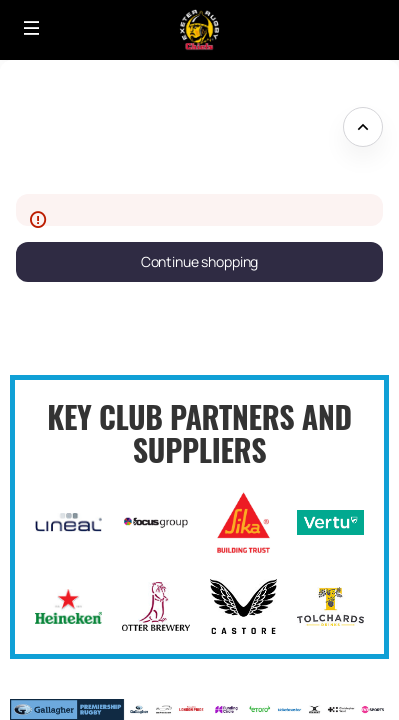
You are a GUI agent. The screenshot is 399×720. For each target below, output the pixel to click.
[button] (32, 28)
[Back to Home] (199, 30)
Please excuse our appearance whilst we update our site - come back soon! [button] (161, 127)
